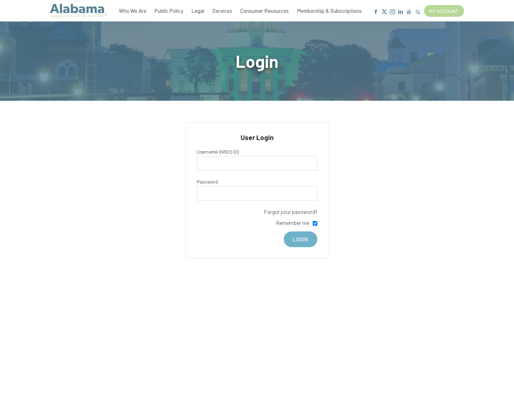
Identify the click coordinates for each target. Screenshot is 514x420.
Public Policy (169, 11)
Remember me (293, 223)
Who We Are (133, 11)
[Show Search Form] (418, 12)
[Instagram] (392, 12)
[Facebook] (376, 12)
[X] (384, 12)
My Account (444, 11)
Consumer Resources (264, 11)
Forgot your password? (291, 212)
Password (207, 182)
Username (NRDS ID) (218, 152)
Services (222, 11)
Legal (198, 11)
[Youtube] (409, 12)
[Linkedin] (401, 12)
